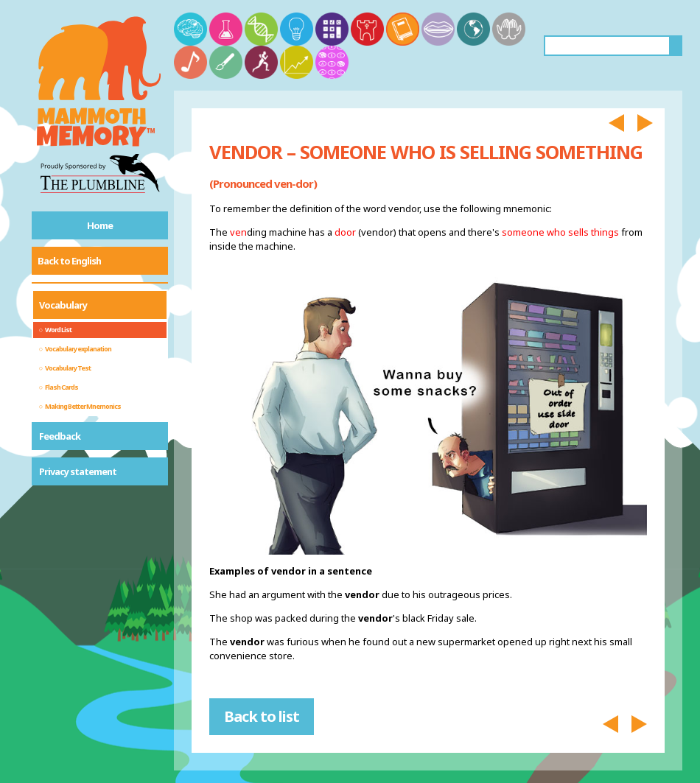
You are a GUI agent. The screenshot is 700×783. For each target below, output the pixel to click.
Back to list (262, 716)
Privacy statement (78, 471)
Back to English (69, 261)
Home (100, 225)
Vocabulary (63, 305)
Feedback (60, 436)
